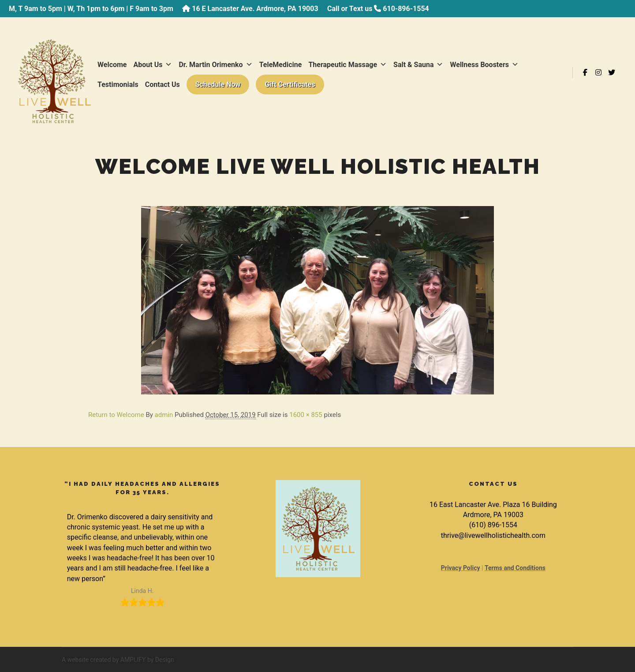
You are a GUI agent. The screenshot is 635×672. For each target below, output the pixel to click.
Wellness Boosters (484, 65)
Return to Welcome (116, 415)
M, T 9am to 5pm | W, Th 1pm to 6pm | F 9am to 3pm (91, 9)
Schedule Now (218, 84)
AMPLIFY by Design (147, 660)
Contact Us (162, 84)
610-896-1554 (406, 9)
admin (164, 415)
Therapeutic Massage (347, 65)
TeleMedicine (281, 65)
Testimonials (118, 84)
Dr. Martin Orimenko (215, 65)
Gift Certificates (290, 84)
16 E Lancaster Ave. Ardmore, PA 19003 (255, 9)
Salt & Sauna (418, 65)
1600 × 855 (306, 415)
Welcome (112, 65)
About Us (153, 65)
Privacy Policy (461, 568)
